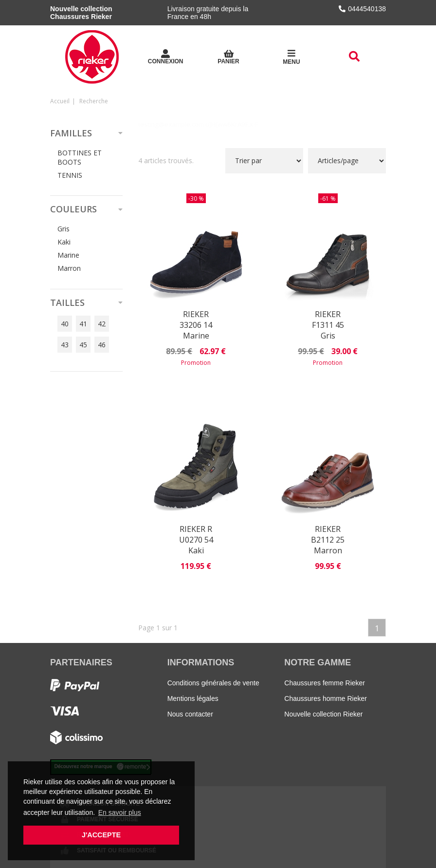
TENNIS (70, 175)
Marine (68, 255)
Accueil (60, 101)
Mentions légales (193, 698)
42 (102, 324)
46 (102, 345)
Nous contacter (190, 714)
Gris (64, 229)
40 (65, 324)
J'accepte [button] (101, 835)
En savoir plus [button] (120, 812)
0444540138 (362, 9)
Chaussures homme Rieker (326, 698)
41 (83, 324)
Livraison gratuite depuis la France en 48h (208, 13)
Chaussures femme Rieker (325, 683)
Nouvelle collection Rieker (323, 714)
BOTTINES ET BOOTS (80, 157)
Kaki (64, 242)
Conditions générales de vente (213, 683)
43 (65, 345)
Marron (69, 268)
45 (83, 345)
